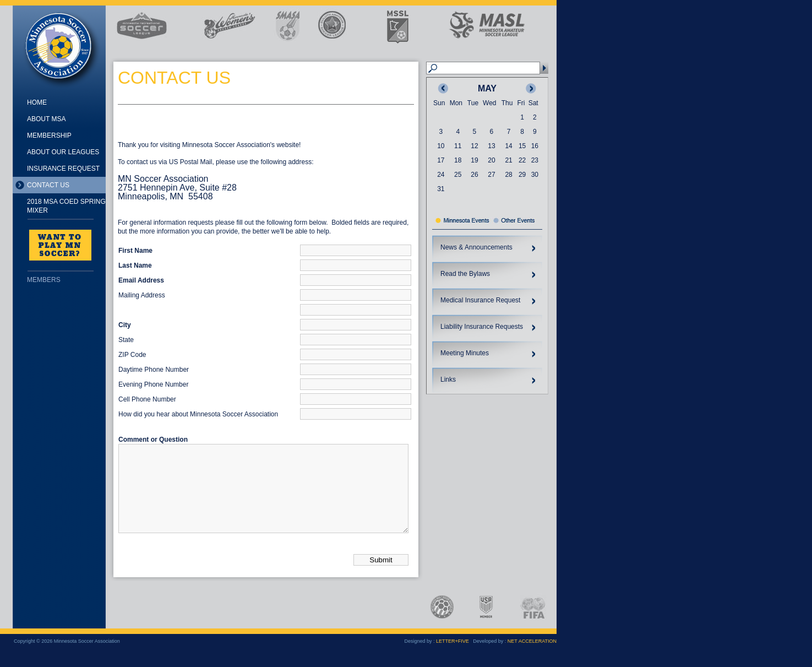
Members (44, 280)
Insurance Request (63, 169)
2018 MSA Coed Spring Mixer (66, 206)
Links (448, 379)
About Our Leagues (63, 152)
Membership (49, 135)
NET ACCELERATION (532, 658)
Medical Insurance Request (480, 300)
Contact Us (48, 185)
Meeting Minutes (465, 353)
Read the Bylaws (465, 274)
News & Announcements (476, 247)
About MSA (46, 119)
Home (37, 102)
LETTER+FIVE (453, 658)
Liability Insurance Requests (482, 327)
